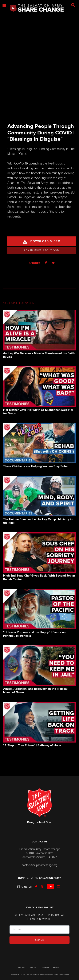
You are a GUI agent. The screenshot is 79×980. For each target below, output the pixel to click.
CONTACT (34, 968)
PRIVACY (57, 968)
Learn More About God (42, 250)
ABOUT (21, 968)
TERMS (46, 968)
